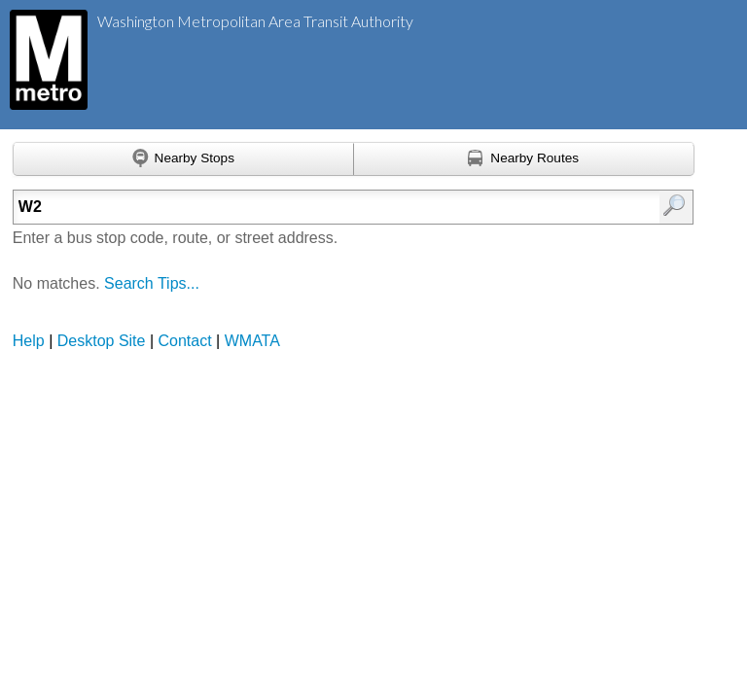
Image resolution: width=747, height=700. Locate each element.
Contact (185, 341)
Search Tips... (152, 283)
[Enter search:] (305, 207)
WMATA (252, 341)
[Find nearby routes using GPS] (524, 159)
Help (29, 341)
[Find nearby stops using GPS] (183, 159)
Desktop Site (102, 341)
